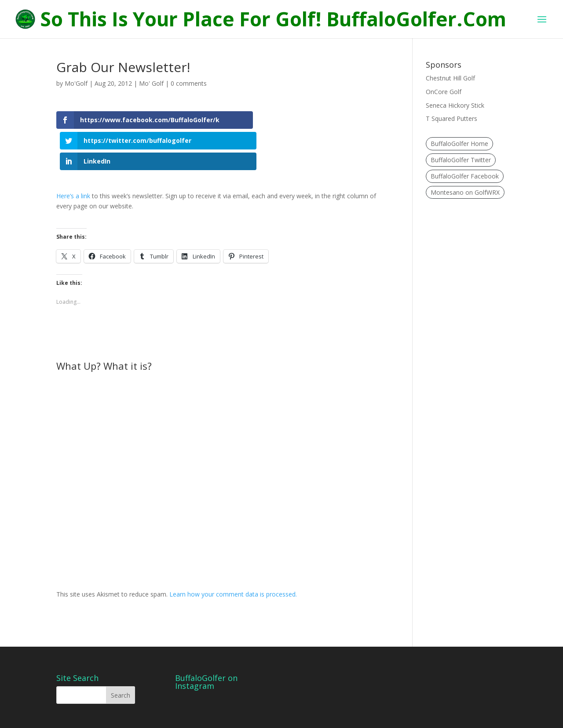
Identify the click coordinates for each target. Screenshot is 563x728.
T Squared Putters (451, 118)
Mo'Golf (76, 83)
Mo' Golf (151, 83)
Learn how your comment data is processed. (233, 570)
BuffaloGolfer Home (459, 144)
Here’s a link (73, 172)
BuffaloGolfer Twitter (461, 160)
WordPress (205, 716)
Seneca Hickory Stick (455, 105)
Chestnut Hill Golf (450, 78)
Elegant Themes (119, 716)
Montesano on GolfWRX (465, 192)
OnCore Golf (444, 92)
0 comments (189, 83)
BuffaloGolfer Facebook (465, 176)
